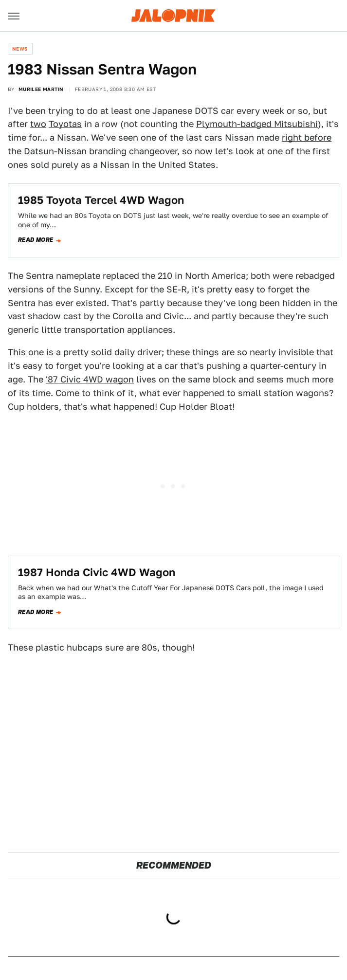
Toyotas (65, 124)
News (20, 49)
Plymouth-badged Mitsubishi (257, 124)
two (38, 124)
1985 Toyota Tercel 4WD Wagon (101, 200)
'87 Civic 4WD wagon (90, 379)
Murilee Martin (41, 89)
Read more (36, 240)
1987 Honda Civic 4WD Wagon (97, 572)
